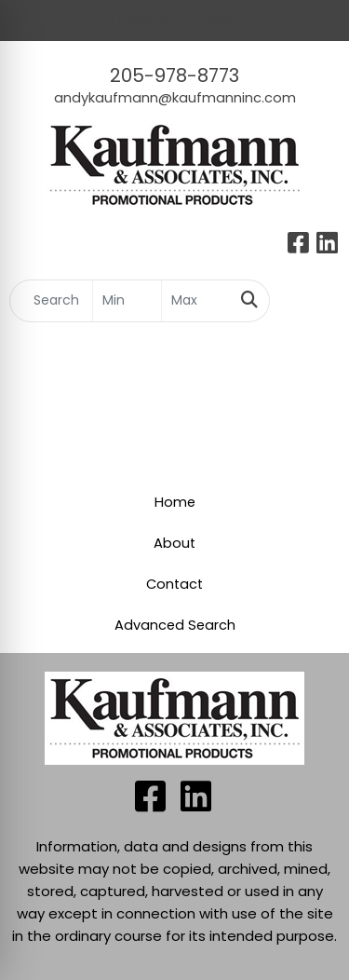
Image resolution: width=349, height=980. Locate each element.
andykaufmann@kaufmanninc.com (175, 98)
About (174, 543)
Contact (174, 584)
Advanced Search (175, 625)
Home (175, 502)
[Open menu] (312, 301)
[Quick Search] (51, 301)
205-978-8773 (174, 75)
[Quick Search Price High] (196, 301)
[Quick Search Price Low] (127, 301)
